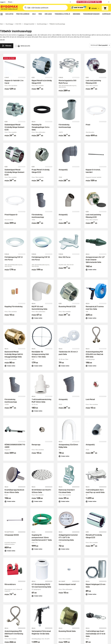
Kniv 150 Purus (65, 252)
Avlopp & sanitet (29, 19)
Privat (10, 2)
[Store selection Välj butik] (94, 8)
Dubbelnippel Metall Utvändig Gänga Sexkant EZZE (14, 122)
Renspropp (36, 440)
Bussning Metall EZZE (67, 302)
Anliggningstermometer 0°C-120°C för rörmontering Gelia (68, 533)
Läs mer (2, 35)
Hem (1, 19)
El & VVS (18, 19)
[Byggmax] (9, 8)
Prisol (88, 120)
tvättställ (29, 30)
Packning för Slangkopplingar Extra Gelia (41, 122)
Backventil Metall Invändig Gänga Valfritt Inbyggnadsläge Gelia (14, 349)
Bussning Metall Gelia (67, 626)
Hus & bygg (9, 19)
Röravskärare (10, 580)
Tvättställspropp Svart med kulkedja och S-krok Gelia (96, 629)
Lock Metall (90, 395)
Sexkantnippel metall (67, 580)
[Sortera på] (100, 40)
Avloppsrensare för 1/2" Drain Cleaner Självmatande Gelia (95, 255)
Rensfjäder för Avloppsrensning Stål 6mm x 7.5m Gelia (40, 349)
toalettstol (21, 30)
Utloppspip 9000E (12, 530)
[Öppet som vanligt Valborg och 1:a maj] (90, 2)
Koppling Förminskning (14, 302)
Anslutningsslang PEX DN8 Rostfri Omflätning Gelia (14, 629)
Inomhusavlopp (42, 19)
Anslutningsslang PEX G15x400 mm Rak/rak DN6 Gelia (94, 349)
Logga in (3, 2)
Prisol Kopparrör (11, 210)
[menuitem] (2, 14)
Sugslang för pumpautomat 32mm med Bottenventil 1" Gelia (42, 533)
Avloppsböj (63, 165)
